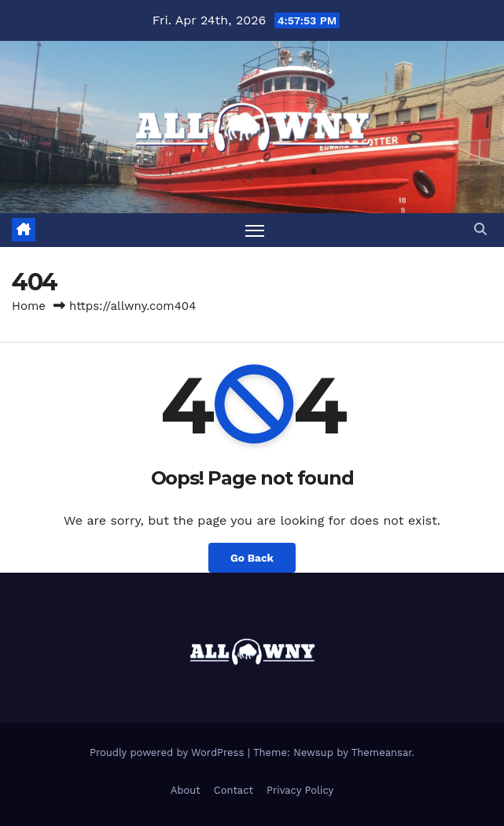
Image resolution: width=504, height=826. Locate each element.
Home (29, 306)
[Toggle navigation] (255, 230)
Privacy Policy (300, 790)
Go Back (252, 558)
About (186, 790)
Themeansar (382, 752)
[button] (480, 229)
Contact (234, 790)
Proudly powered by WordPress (169, 752)
